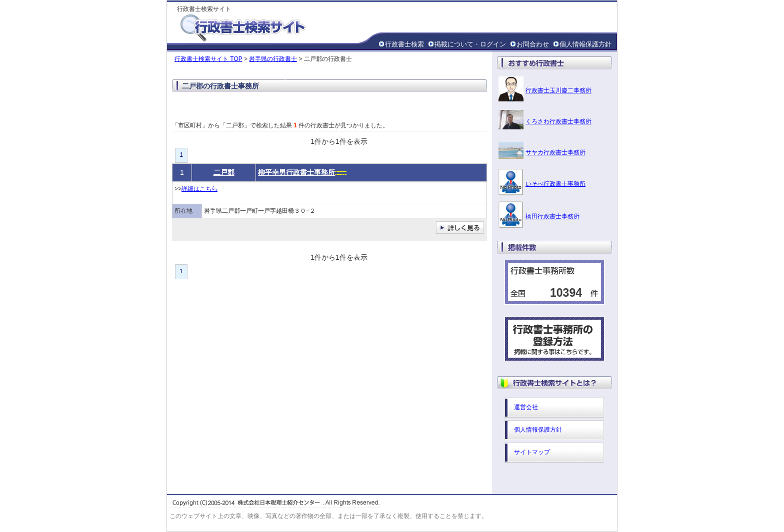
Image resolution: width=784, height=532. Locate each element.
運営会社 (526, 407)
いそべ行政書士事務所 (555, 184)
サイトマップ (532, 452)
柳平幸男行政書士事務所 (296, 172)
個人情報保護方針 (585, 44)
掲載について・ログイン (470, 44)
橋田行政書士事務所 (552, 216)
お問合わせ (533, 44)
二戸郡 (224, 172)
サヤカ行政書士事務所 (555, 152)
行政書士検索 (404, 44)
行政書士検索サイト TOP (208, 59)
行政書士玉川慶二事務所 (558, 90)
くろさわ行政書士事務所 (558, 121)
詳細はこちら (199, 189)
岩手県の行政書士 (273, 59)
